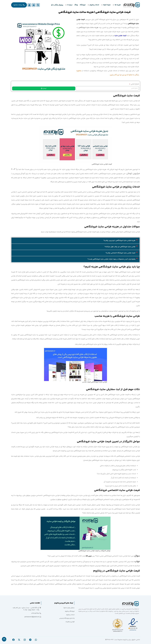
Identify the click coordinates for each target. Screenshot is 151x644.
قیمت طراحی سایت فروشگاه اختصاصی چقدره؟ (120, 253)
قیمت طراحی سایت (120, 36)
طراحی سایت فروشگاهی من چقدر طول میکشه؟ (120, 247)
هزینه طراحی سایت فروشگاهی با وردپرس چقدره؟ (119, 241)
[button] (117, 5)
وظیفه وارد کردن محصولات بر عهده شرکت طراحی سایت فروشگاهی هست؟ (111, 259)
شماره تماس (135, 84)
